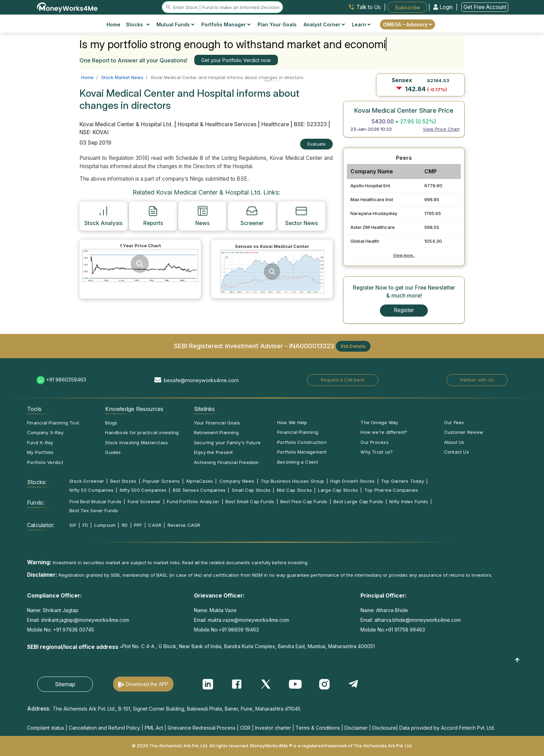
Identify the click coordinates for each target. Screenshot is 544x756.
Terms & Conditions (318, 728)
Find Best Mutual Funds (95, 501)
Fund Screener (144, 501)
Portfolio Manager (226, 24)
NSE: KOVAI (94, 132)
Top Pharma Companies (391, 490)
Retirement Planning (216, 432)
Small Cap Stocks (251, 490)
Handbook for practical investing (142, 432)
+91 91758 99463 (405, 630)
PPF (138, 525)
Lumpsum (105, 525)
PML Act (154, 728)
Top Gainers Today (402, 481)
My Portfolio (40, 452)
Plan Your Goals (277, 24)
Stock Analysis (103, 216)
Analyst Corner (324, 24)
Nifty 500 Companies (143, 490)
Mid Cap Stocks (294, 490)
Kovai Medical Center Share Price (404, 110)
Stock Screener (87, 481)
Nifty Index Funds (409, 501)
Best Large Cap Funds (358, 501)
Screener (252, 216)
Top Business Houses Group (292, 481)
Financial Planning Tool (53, 423)
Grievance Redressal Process (202, 728)
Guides (113, 452)
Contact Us (457, 452)
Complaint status (46, 728)
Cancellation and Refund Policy (104, 728)
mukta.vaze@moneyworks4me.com (248, 620)
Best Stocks (123, 481)
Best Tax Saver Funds (94, 510)
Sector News (301, 216)
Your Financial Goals (217, 423)
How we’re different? (384, 432)
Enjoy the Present (214, 452)
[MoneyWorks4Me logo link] (67, 7)
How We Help (292, 422)
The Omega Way (379, 422)
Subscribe (407, 7)
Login (444, 7)
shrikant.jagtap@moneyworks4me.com (85, 620)
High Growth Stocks (352, 481)
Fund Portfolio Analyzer (193, 501)
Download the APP (147, 684)
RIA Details (353, 346)
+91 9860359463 (66, 380)
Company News (237, 481)
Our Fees (454, 422)
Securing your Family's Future (227, 443)
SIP (73, 525)
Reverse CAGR (184, 525)
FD (85, 525)
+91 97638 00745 (73, 630)
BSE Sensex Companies (199, 490)
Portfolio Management (302, 452)
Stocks (138, 24)
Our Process (374, 442)
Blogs (111, 423)
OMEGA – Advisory (407, 24)
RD (125, 525)
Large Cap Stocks (338, 490)
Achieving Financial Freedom (226, 462)
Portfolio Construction (302, 442)
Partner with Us (477, 380)
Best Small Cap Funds (250, 501)
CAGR (155, 525)
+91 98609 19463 (239, 630)
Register (404, 310)
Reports (153, 216)
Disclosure (384, 728)
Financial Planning (298, 432)
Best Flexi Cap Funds (304, 501)
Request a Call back (343, 380)
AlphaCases (199, 481)
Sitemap (65, 684)
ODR (245, 728)
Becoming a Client (298, 462)
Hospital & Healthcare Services (217, 124)
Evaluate (317, 144)
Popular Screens (161, 481)
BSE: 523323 (310, 124)
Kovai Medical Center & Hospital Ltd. (127, 124)
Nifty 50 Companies (91, 490)
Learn (361, 24)
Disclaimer (356, 728)
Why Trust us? (377, 452)
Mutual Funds (175, 24)
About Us (454, 442)
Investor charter (273, 728)
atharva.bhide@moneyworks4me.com (418, 620)
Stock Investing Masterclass (137, 443)
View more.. (404, 255)
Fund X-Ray (40, 443)
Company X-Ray (45, 432)
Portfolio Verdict (45, 462)
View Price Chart (441, 129)
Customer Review (464, 432)
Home (113, 24)
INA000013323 (312, 345)
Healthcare (275, 124)
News (202, 216)
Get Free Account (485, 7)
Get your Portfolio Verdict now (236, 60)
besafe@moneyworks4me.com (201, 380)
